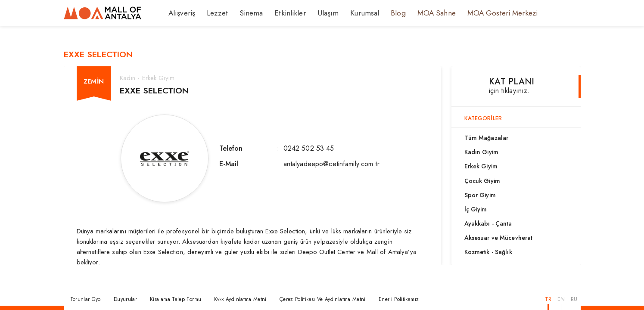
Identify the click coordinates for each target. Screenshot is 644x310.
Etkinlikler (280, 13)
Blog (380, 13)
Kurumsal (348, 13)
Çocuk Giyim (482, 181)
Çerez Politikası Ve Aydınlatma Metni (323, 299)
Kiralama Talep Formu (176, 299)
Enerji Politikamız (399, 299)
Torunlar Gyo (86, 299)
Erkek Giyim (481, 166)
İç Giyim (476, 209)
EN (561, 299)
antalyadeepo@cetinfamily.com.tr (331, 164)
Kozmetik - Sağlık (488, 252)
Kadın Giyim (481, 152)
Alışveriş (181, 13)
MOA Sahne (416, 13)
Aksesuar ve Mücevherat (499, 238)
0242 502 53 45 (309, 148)
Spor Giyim (480, 195)
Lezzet (214, 13)
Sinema (245, 13)
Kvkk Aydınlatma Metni (240, 299)
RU (574, 299)
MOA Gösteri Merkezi (476, 13)
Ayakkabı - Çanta (488, 223)
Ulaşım (314, 13)
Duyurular (125, 299)
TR (548, 299)
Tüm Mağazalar (487, 138)
